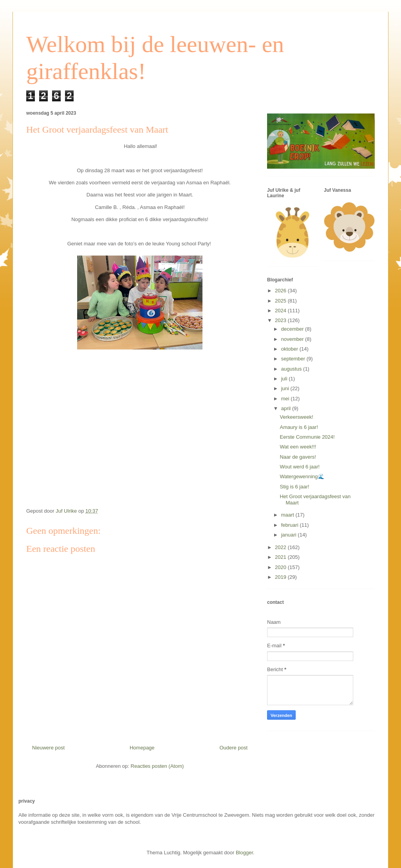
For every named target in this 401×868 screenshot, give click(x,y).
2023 (281, 320)
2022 (281, 547)
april (287, 408)
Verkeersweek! (296, 417)
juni (286, 388)
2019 (281, 577)
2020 (281, 567)
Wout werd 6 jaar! (300, 467)
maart (288, 515)
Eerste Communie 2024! (307, 437)
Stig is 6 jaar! (294, 487)
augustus (292, 369)
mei (286, 399)
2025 (281, 301)
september (294, 359)
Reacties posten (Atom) (157, 766)
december (293, 329)
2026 (281, 291)
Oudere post (233, 748)
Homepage (142, 748)
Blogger (244, 853)
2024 (281, 311)
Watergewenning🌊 (302, 476)
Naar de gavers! (298, 457)
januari (290, 535)
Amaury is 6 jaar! (299, 427)
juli (285, 379)
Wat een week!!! (298, 447)
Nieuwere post (48, 748)
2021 (281, 557)
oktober (290, 349)
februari (291, 525)
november (293, 339)
